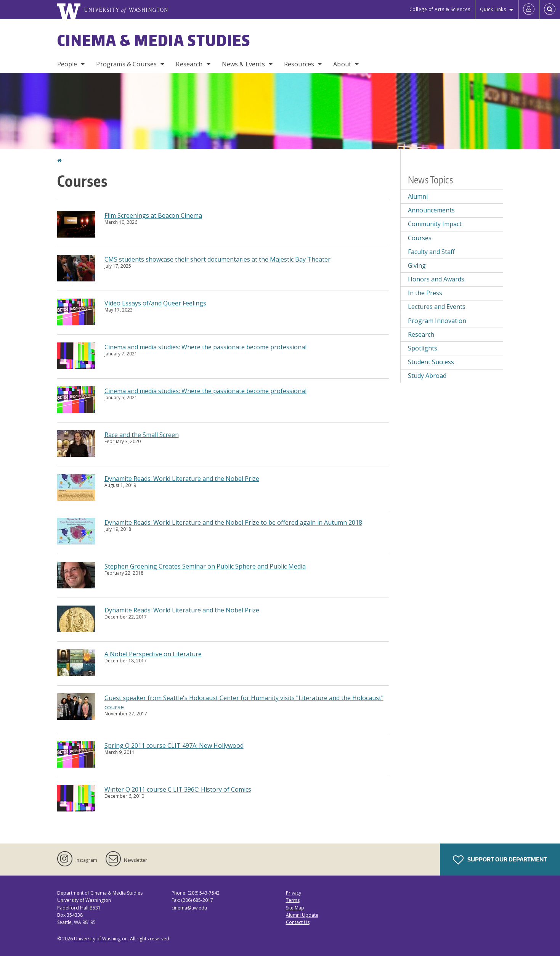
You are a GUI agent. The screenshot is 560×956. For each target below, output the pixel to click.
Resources (299, 64)
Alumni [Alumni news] (418, 196)
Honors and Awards (436, 279)
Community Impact (435, 224)
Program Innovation (437, 321)
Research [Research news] (421, 334)
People (67, 64)
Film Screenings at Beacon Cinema (153, 215)
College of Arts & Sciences (440, 9)
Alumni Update (302, 915)
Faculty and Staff (431, 252)
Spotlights (423, 348)
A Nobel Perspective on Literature (153, 654)
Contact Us (298, 922)
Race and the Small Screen (142, 435)
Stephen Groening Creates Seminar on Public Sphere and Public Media (205, 566)
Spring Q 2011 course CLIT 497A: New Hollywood (174, 746)
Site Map (295, 908)
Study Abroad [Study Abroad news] (427, 376)
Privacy (294, 893)
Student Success (431, 362)
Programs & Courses (126, 64)
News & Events (243, 64)
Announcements (431, 210)
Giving (417, 265)
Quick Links (493, 9)
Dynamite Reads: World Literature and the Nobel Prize (182, 479)
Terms (293, 900)
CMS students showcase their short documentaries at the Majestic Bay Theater (217, 259)
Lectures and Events (437, 307)
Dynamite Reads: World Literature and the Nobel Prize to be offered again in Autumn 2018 (233, 522)
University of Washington (101, 939)
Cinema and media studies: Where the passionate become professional (205, 347)
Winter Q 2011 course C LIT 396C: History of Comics (178, 789)
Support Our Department (500, 860)
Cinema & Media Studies (154, 40)
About (342, 64)
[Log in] (529, 10)
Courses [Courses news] (420, 238)
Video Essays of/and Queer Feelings (155, 303)
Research (189, 64)
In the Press (425, 293)
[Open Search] (550, 10)
